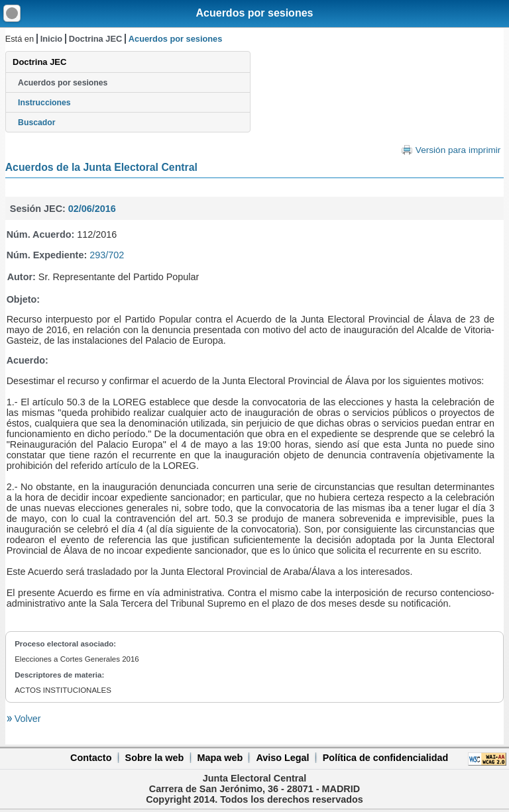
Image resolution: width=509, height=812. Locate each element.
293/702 (107, 255)
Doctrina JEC (95, 39)
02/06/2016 (92, 209)
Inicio (51, 39)
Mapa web (220, 758)
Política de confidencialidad (386, 758)
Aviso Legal (282, 758)
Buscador (36, 123)
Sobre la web (155, 758)
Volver (27, 719)
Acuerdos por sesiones (255, 13)
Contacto (91, 758)
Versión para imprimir (458, 150)
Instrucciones (44, 103)
